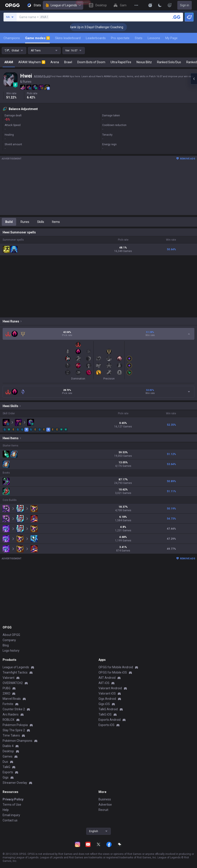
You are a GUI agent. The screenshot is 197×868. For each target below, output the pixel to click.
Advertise (105, 805)
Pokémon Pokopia (15, 725)
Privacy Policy (13, 799)
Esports (8, 772)
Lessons (154, 38)
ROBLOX (9, 720)
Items (56, 222)
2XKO (6, 693)
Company (9, 640)
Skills (41, 222)
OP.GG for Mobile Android (116, 667)
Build (9, 222)
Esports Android (110, 720)
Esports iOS (106, 725)
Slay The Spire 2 (14, 730)
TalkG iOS (105, 714)
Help (6, 810)
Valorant (9, 678)
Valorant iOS (107, 693)
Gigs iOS (104, 704)
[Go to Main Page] (12, 5)
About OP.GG (11, 635)
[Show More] (150, 5)
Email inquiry (11, 815)
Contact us (10, 820)
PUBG (7, 688)
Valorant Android (110, 688)
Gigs (6, 777)
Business (105, 799)
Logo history (11, 651)
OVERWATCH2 (13, 683)
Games (8, 756)
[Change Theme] (160, 5)
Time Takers (11, 735)
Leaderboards (96, 38)
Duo (5, 762)
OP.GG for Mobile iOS (113, 672)
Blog (6, 645)
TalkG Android (108, 709)
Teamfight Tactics (15, 672)
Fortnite (8, 704)
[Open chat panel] (194, 79)
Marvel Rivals (12, 699)
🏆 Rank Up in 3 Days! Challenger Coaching (102, 27)
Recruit (103, 810)
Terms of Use (12, 805)
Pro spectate (120, 38)
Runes (25, 222)
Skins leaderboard (68, 38)
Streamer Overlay (15, 783)
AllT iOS (104, 683)
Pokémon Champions (17, 741)
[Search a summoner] (176, 17)
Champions (12, 38)
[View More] (136, 5)
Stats (139, 38)
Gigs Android (107, 699)
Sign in (185, 5)
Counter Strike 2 (14, 709)
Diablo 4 (8, 746)
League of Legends (63, 5)
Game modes (37, 38)
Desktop (8, 751)
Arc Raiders (11, 714)
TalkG (6, 767)
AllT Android (107, 678)
